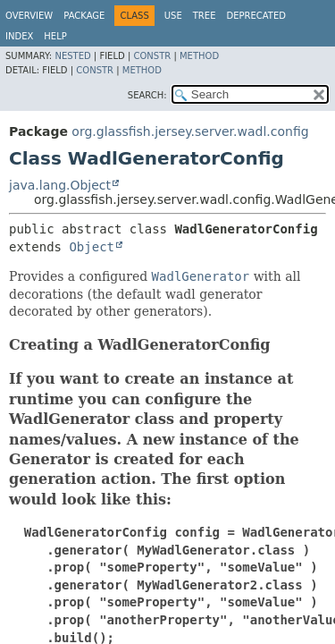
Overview (29, 16)
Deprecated (256, 16)
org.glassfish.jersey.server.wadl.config (190, 131)
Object (92, 247)
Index (19, 36)
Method (199, 56)
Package (84, 16)
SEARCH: (147, 95)
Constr (152, 56)
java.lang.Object (60, 185)
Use (173, 16)
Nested (72, 56)
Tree (205, 16)
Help (55, 36)
